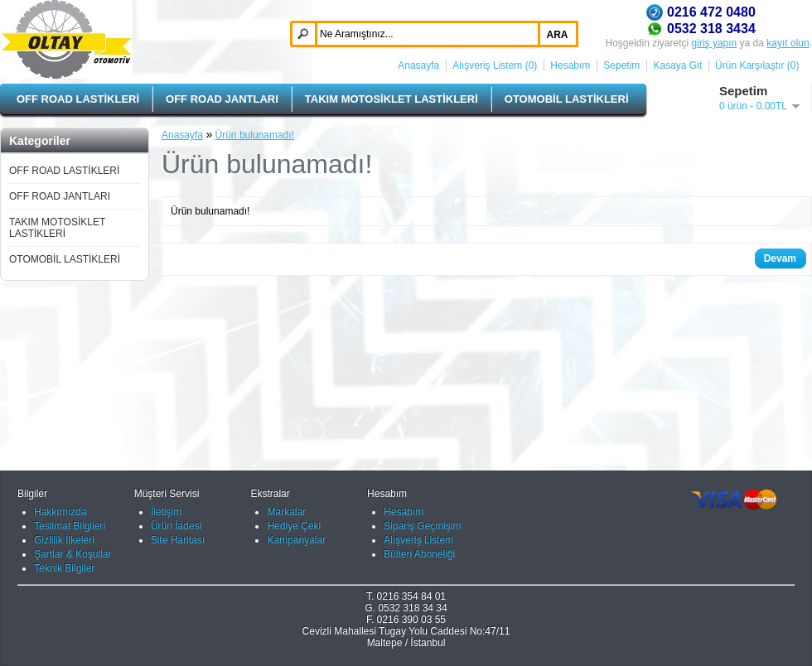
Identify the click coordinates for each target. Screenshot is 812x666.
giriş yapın (715, 43)
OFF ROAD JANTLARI (222, 99)
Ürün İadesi (176, 526)
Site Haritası (178, 540)
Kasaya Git (677, 65)
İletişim (166, 512)
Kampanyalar (296, 540)
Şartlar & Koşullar (72, 554)
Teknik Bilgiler (64, 568)
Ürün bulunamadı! (255, 135)
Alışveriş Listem (418, 540)
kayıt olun (788, 43)
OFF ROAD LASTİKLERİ (78, 99)
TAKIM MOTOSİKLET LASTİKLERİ (391, 99)
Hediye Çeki (294, 526)
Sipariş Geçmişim (422, 526)
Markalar (286, 512)
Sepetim (621, 65)
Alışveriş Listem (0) (495, 65)
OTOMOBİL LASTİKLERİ (567, 99)
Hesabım (570, 65)
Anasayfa (418, 65)
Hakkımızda (60, 512)
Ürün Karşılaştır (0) (757, 65)
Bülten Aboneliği (419, 554)
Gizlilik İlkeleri (64, 540)
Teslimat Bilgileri (70, 526)
